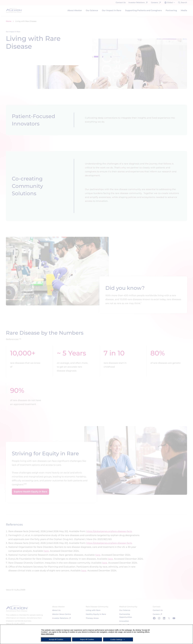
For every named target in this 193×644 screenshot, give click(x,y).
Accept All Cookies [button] (56, 639)
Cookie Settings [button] (116, 639)
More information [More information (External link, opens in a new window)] (48, 634)
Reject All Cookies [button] (87, 639)
